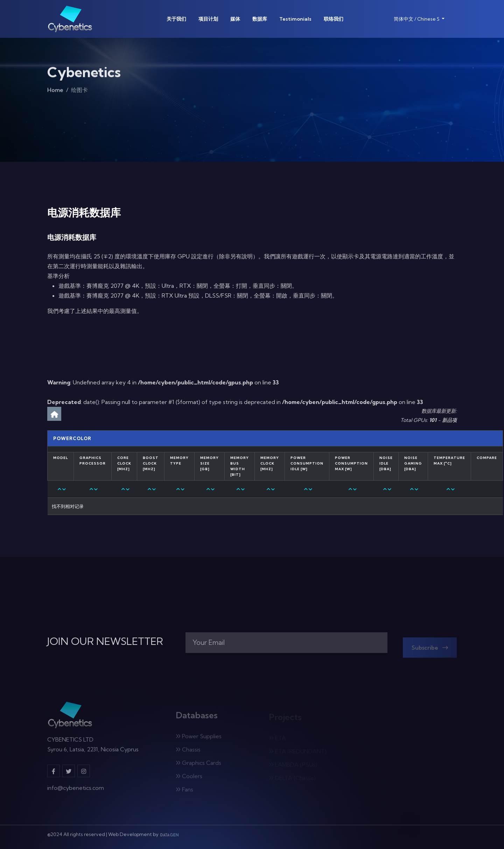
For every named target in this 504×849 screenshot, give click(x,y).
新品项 (449, 420)
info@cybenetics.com (76, 790)
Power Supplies (199, 738)
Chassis (188, 751)
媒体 (235, 19)
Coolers (189, 778)
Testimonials (295, 19)
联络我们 (334, 19)
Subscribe (430, 649)
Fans (184, 791)
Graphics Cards (198, 765)
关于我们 (176, 19)
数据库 (260, 19)
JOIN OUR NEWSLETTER (105, 641)
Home (55, 91)
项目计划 (208, 19)
